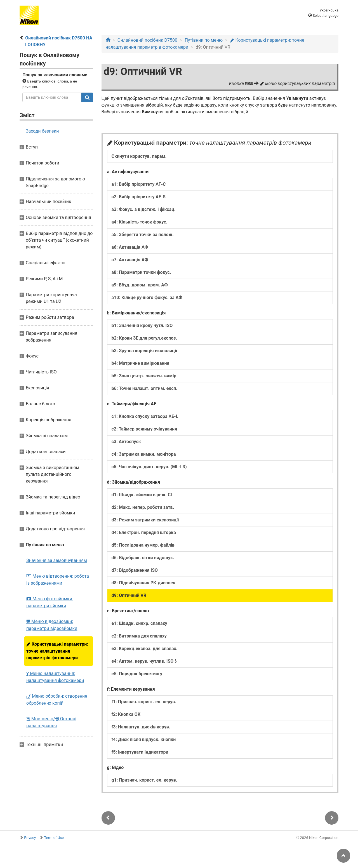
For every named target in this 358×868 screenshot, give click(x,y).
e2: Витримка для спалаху (139, 636)
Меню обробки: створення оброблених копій (57, 700)
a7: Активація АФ (130, 260)
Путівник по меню (204, 40)
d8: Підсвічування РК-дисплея (144, 583)
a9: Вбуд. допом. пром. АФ (140, 285)
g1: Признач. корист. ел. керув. (144, 780)
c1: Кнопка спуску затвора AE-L (145, 416)
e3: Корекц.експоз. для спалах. (145, 649)
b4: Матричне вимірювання (141, 363)
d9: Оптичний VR (129, 595)
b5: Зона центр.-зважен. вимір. (145, 376)
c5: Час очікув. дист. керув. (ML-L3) (149, 467)
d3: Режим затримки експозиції (145, 520)
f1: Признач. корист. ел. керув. (144, 702)
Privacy (30, 838)
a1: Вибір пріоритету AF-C (139, 184)
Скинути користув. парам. (139, 156)
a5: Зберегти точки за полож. (143, 235)
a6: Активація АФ (130, 247)
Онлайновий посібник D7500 (147, 40)
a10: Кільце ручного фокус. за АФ (147, 297)
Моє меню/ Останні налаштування (51, 722)
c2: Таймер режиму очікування (144, 429)
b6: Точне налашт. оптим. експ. (145, 388)
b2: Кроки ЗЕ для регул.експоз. (144, 338)
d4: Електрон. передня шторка (144, 532)
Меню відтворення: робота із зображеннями (58, 580)
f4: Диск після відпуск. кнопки (144, 739)
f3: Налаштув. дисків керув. (141, 727)
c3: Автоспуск (126, 442)
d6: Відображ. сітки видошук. (143, 558)
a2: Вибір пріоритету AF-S (139, 197)
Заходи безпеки (42, 131)
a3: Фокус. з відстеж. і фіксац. (144, 209)
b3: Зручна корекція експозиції (144, 351)
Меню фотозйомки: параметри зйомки (50, 602)
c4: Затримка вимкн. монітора (144, 454)
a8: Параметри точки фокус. (141, 272)
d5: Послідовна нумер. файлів (143, 545)
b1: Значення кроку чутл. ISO (142, 325)
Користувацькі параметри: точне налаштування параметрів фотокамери (57, 651)
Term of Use (54, 838)
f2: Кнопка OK (126, 714)
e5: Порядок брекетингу (137, 674)
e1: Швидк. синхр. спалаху (139, 623)
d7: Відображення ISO (135, 570)
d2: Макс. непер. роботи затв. (143, 507)
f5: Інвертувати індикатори (140, 752)
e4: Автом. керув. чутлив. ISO (144, 661)
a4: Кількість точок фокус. (140, 222)
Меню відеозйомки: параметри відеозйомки (52, 625)
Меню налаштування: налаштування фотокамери (55, 677)
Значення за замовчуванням (57, 560)
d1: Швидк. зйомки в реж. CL (142, 495)
